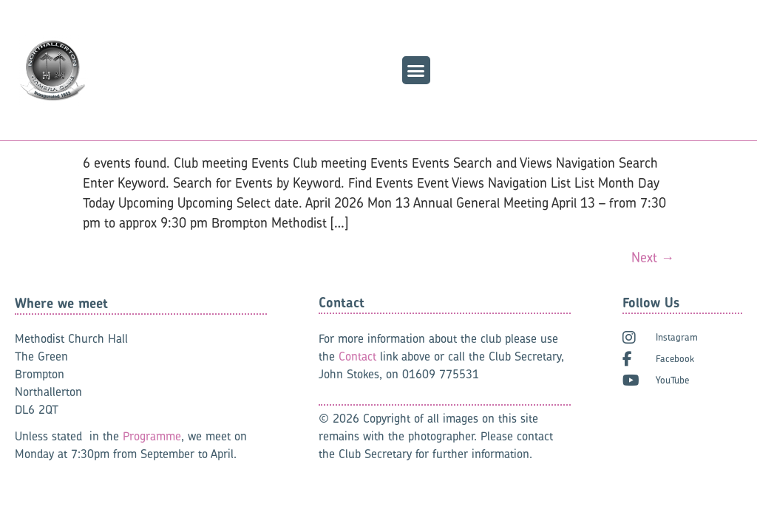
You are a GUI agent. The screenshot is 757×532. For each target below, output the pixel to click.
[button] (416, 70)
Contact (357, 356)
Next (653, 258)
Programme (152, 436)
